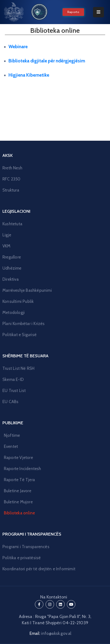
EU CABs (10, 402)
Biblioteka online (19, 513)
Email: (50, 633)
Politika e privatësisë (22, 558)
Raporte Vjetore (18, 458)
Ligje (7, 235)
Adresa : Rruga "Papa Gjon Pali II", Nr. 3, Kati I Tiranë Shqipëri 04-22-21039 (55, 620)
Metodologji (14, 312)
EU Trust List (14, 391)
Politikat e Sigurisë (20, 335)
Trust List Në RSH (18, 368)
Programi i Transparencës (26, 547)
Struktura (11, 190)
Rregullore (12, 257)
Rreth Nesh (12, 168)
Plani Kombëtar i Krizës (24, 324)
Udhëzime (12, 268)
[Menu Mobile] (98, 12)
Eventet (11, 446)
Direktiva (11, 279)
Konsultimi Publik (18, 301)
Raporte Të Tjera (19, 480)
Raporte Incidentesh (23, 469)
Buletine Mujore (18, 502)
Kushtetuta (12, 224)
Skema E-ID (13, 379)
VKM (7, 246)
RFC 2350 (12, 179)
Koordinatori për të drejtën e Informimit (39, 569)
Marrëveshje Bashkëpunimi (27, 290)
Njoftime (12, 435)
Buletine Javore (18, 491)
